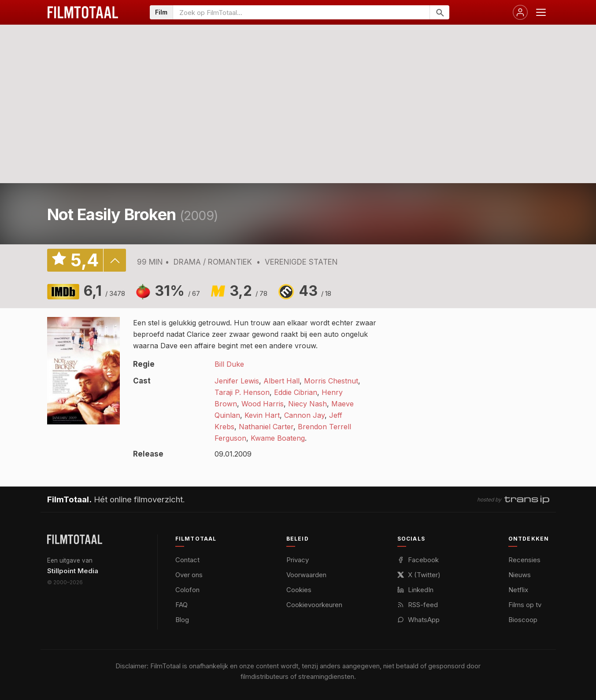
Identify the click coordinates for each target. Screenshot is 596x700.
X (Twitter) (419, 575)
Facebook (418, 560)
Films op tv (525, 605)
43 (315, 291)
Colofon (187, 590)
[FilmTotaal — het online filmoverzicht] (75, 539)
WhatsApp (418, 620)
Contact (187, 560)
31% (177, 291)
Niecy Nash (307, 404)
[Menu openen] (541, 12)
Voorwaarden (306, 575)
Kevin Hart (262, 415)
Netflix (518, 590)
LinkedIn (415, 590)
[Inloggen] (520, 12)
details (115, 260)
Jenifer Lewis (237, 381)
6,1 (104, 291)
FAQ (181, 605)
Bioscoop (523, 620)
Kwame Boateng (278, 438)
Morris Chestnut (331, 381)
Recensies (524, 560)
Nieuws (520, 575)
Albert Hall (281, 381)
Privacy (298, 560)
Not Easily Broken (112, 214)
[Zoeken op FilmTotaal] (301, 12)
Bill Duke (229, 364)
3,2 (248, 291)
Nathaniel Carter (266, 427)
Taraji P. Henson (242, 392)
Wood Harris (263, 404)
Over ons (189, 575)
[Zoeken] (439, 12)
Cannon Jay (304, 415)
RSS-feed (418, 605)
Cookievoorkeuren (314, 605)
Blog (182, 620)
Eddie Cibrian (296, 392)
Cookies (299, 590)
